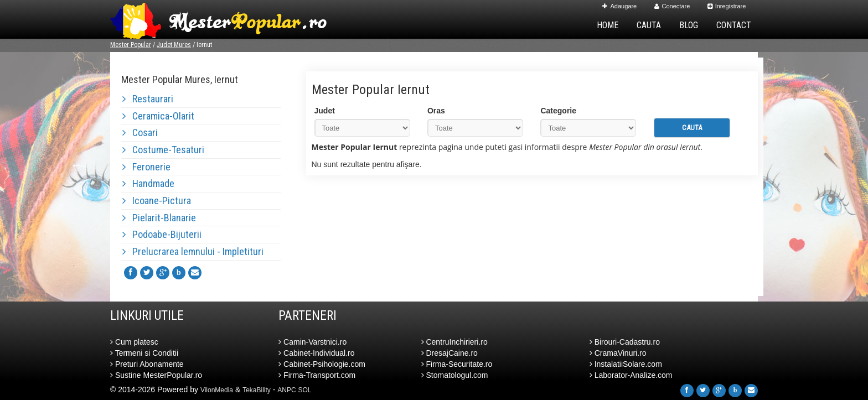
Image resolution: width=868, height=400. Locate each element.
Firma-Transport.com (317, 375)
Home (608, 25)
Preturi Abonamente (147, 364)
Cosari (140, 133)
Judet (325, 111)
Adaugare (619, 6)
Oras (436, 111)
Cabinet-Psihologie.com (322, 364)
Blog (689, 25)
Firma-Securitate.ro (457, 364)
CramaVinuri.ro (618, 353)
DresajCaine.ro (449, 353)
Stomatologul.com (455, 375)
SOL (305, 390)
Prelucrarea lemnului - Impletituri (193, 251)
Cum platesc (134, 342)
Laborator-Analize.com (631, 375)
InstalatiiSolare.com (626, 364)
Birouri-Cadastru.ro (625, 342)
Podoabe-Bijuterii (162, 234)
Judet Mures (174, 45)
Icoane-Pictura (157, 201)
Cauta (649, 25)
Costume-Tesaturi (163, 150)
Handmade (148, 183)
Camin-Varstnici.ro (312, 342)
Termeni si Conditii (144, 353)
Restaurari (148, 99)
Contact (734, 25)
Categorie (558, 111)
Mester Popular (131, 45)
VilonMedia (217, 390)
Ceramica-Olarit (158, 116)
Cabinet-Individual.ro (316, 353)
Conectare (672, 6)
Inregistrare (727, 6)
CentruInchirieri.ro (454, 342)
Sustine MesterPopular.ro (156, 375)
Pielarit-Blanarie (159, 218)
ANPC (286, 390)
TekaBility (257, 390)
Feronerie (146, 167)
